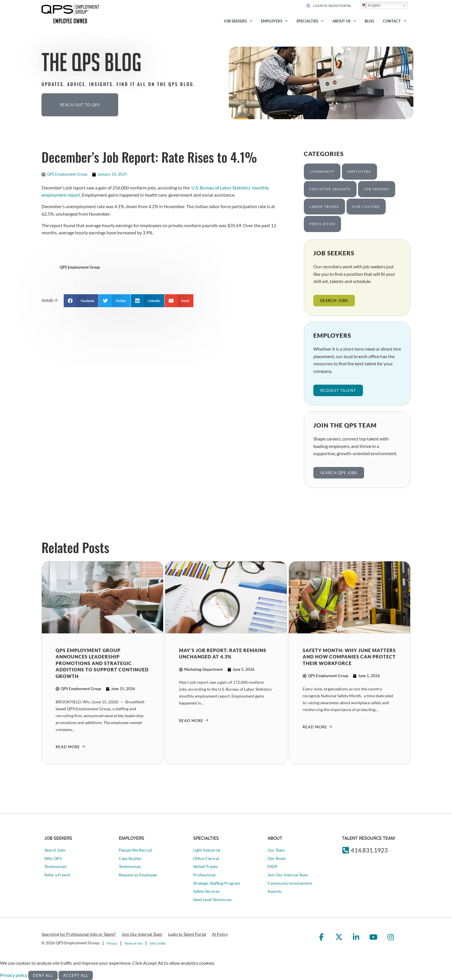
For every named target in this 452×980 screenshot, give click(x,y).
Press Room (322, 224)
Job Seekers (238, 21)
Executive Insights (330, 189)
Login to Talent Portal (187, 934)
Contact (394, 21)
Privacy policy (14, 975)
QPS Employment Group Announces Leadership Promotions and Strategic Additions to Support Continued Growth (102, 663)
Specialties (310, 21)
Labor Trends (324, 207)
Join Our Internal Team (142, 934)
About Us (344, 21)
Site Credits (158, 943)
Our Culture (366, 207)
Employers (274, 21)
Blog (369, 21)
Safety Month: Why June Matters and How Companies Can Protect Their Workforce (349, 657)
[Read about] (70, 747)
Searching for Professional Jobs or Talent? (79, 934)
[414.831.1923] (346, 850)
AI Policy (220, 934)
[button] (81, 301)
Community (322, 171)
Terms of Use (133, 943)
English (371, 5)
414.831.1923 (369, 850)
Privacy (112, 943)
